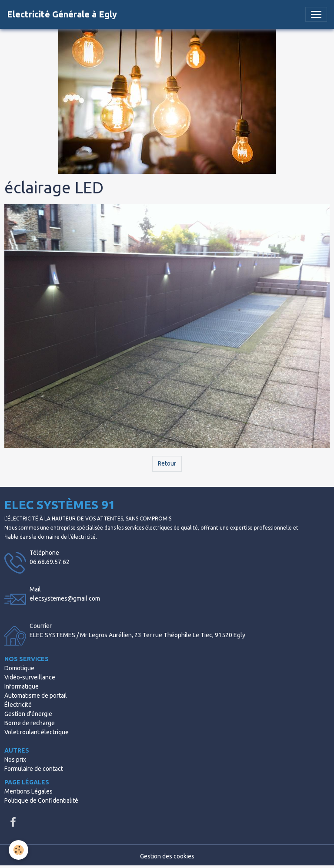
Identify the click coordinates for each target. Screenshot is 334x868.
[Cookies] (18, 850)
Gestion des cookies (167, 856)
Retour (167, 463)
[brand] (62, 14)
